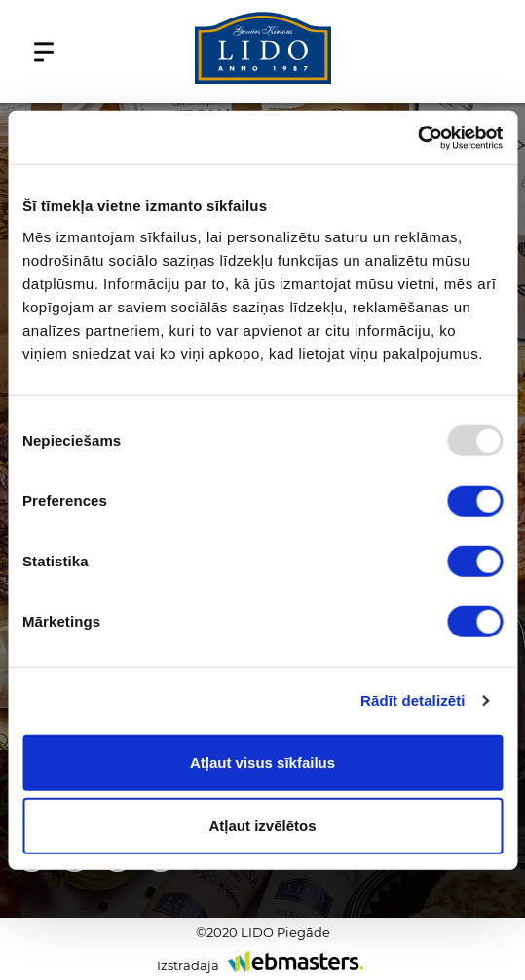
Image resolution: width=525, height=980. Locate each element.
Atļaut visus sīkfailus (262, 762)
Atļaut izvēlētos (262, 826)
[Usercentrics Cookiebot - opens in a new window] (417, 137)
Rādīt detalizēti (412, 700)
